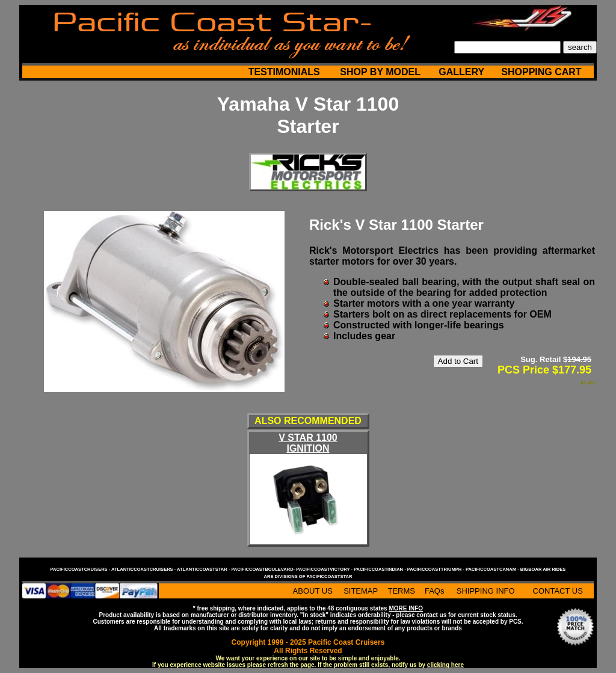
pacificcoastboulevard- (263, 569)
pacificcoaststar (329, 576)
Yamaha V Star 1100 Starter (308, 115)
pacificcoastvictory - (325, 569)
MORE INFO (406, 608)
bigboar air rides (543, 569)
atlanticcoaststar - (204, 569)
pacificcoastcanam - (493, 569)
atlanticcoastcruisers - (144, 569)
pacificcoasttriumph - (436, 569)
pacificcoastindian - (380, 569)
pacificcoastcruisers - (81, 569)
